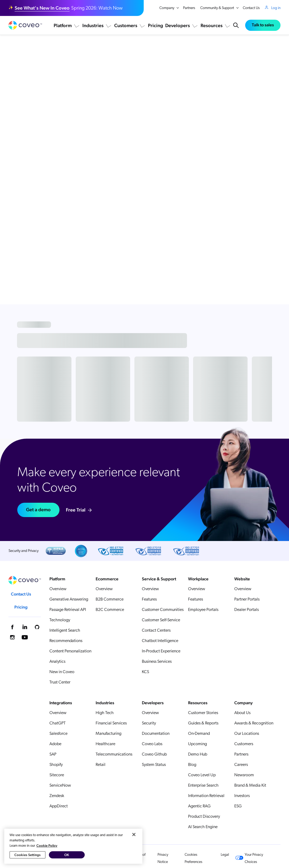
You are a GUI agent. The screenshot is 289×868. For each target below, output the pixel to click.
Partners (189, 8)
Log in (276, 8)
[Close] (134, 853)
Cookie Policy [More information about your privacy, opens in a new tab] (47, 864)
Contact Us (251, 8)
